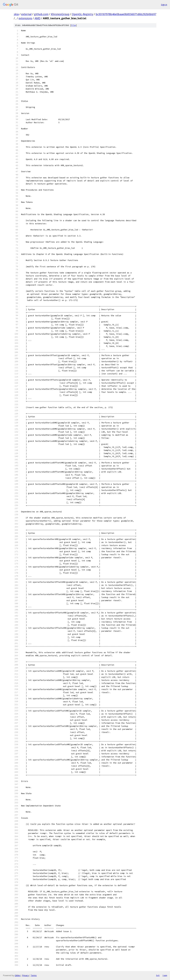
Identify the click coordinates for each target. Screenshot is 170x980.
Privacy (25, 975)
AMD (38, 18)
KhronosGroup (60, 14)
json (165, 975)
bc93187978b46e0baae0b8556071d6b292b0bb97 (126, 14)
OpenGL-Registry (83, 14)
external (26, 14)
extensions (25, 18)
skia (16, 14)
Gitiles (18, 975)
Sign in (164, 5)
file (73, 25)
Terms (34, 975)
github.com (41, 14)
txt (158, 975)
